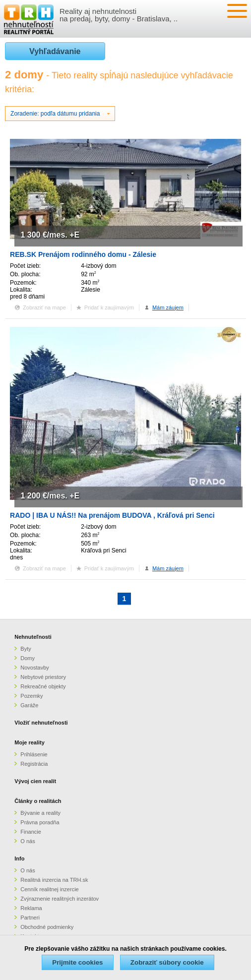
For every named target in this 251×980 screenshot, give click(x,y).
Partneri (30, 918)
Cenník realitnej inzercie (49, 889)
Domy (28, 658)
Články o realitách (38, 801)
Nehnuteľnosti (33, 637)
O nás (28, 841)
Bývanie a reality (40, 813)
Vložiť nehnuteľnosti (41, 723)
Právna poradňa (40, 822)
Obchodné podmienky (47, 927)
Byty (26, 649)
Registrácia (34, 764)
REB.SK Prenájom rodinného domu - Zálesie (83, 254)
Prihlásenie (34, 754)
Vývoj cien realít (35, 781)
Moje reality (30, 742)
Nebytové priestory (43, 677)
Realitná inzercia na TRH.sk (54, 880)
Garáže (29, 705)
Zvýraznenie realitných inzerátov (60, 899)
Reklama (31, 908)
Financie (31, 832)
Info (19, 858)
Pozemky (31, 696)
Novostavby (34, 668)
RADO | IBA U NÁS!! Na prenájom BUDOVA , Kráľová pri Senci (112, 515)
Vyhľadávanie (55, 51)
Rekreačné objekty (43, 686)
